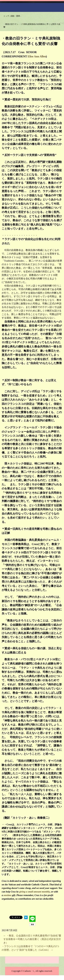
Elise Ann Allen (37, 56)
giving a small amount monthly (35, 892)
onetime (8, 895)
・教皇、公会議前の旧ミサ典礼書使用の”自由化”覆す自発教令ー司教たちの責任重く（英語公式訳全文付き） (32, 939)
